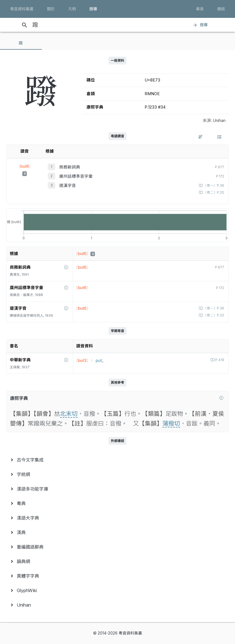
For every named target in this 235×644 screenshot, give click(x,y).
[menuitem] (117, 460)
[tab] (21, 43)
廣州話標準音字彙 (76, 176)
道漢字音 (68, 186)
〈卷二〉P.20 (213, 193)
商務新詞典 (70, 167)
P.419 (219, 360)
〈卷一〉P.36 (213, 186)
